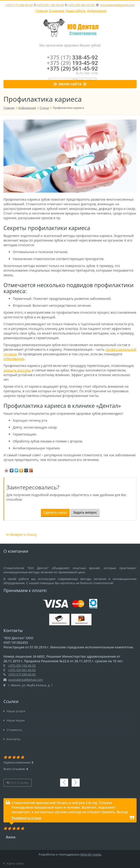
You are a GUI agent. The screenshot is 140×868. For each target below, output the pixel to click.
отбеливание (14, 359)
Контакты (12, 739)
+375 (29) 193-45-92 (50, 5)
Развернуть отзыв (26, 818)
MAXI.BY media (91, 854)
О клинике (57, 11)
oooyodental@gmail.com (117, 5)
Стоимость (13, 730)
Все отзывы (18, 783)
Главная (42, 11)
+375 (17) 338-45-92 (19, 5)
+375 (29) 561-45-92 (81, 5)
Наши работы (76, 11)
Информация (97, 11)
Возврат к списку (22, 535)
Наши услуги (14, 711)
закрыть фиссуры (17, 370)
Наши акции (14, 720)
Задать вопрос (85, 512)
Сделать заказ (55, 512)
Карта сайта (14, 863)
